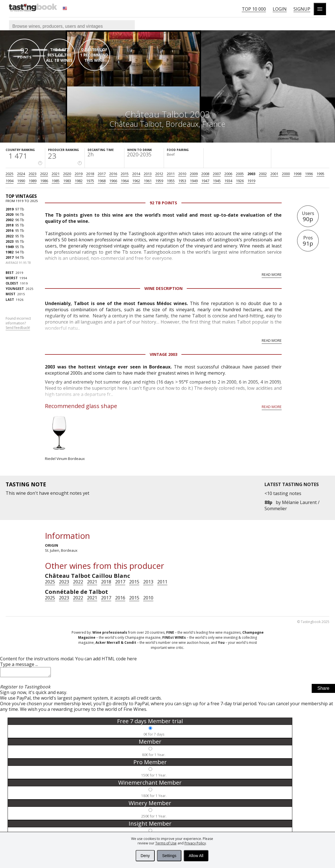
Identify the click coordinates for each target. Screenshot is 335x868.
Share (323, 690)
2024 (21, 174)
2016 (113, 174)
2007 (217, 174)
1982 (79, 181)
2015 (125, 174)
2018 (90, 174)
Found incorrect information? (18, 323)
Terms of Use (166, 843)
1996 (309, 174)
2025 (10, 174)
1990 (21, 181)
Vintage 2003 (163, 354)
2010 (182, 174)
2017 (102, 174)
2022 (44, 174)
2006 (228, 174)
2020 (67, 174)
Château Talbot (136, 124)
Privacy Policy (195, 843)
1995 (320, 174)
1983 (67, 181)
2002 (263, 174)
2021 (56, 174)
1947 (205, 181)
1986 (44, 181)
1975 (90, 181)
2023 (33, 174)
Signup (302, 9)
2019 (79, 174)
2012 (159, 174)
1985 (56, 181)
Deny (145, 856)
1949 (194, 181)
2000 (286, 174)
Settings (169, 856)
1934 (228, 181)
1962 (136, 181)
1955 (171, 181)
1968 (102, 181)
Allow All (196, 856)
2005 (240, 174)
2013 (148, 174)
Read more (272, 274)
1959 (159, 181)
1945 (217, 181)
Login (280, 9)
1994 (10, 181)
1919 (251, 181)
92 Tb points (163, 203)
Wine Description (163, 288)
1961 (148, 181)
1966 (113, 181)
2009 (194, 174)
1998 (297, 174)
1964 (125, 181)
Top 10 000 (254, 9)
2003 (251, 174)
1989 (33, 181)
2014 (136, 174)
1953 (182, 181)
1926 (240, 181)
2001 (274, 174)
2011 (171, 174)
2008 (205, 174)
